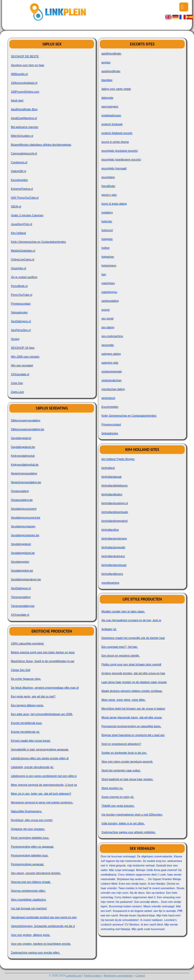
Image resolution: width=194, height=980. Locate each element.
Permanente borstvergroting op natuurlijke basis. (131, 726)
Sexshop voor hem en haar (28, 65)
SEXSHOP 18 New (23, 348)
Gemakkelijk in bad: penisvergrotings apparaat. (40, 749)
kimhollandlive (110, 530)
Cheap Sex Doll (20, 670)
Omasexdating (20, 491)
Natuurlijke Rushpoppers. (27, 811)
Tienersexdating (21, 597)
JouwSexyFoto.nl (21, 224)
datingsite (107, 98)
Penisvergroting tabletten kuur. (30, 855)
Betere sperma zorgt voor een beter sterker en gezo (43, 652)
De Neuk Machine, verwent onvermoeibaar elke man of (45, 688)
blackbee (107, 80)
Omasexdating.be (22, 500)
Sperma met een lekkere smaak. (31, 882)
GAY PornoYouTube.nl (25, 198)
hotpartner (108, 257)
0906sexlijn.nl (19, 74)
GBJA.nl (16, 206)
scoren (105, 310)
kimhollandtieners (112, 574)
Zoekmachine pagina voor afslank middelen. (128, 832)
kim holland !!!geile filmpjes (118, 459)
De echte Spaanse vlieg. (26, 679)
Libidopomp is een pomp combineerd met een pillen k (44, 776)
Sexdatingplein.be (22, 570)
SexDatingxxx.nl (21, 321)
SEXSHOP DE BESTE (25, 56)
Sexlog (15, 339)
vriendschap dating (113, 389)
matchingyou (109, 292)
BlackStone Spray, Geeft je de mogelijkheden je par (43, 661)
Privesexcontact (21, 304)
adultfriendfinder (111, 53)
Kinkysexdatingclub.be (25, 465)
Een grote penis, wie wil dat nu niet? (33, 696)
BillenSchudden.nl (22, 136)
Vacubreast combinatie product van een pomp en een (44, 917)
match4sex (108, 283)
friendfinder (108, 186)
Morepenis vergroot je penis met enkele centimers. (42, 802)
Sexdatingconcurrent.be (26, 518)
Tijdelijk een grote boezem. (118, 806)
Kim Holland (18, 233)
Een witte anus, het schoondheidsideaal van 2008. (42, 714)
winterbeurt (108, 398)
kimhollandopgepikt (113, 547)
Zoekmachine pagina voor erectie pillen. (35, 952)
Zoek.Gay (17, 383)
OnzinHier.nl (18, 268)
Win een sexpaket (22, 365)
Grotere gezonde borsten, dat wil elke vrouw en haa (133, 673)
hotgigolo (107, 239)
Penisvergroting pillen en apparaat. (32, 847)
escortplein (108, 177)
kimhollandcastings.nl (115, 503)
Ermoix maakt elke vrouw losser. (31, 741)
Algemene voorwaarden (118, 975)
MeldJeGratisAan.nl (23, 251)
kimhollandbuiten (112, 494)
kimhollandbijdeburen (114, 485)
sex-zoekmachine (112, 336)
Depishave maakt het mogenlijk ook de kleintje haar (133, 638)
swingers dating (111, 354)
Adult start (17, 100)
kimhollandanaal (111, 477)
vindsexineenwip (112, 371)
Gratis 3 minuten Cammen (27, 215)
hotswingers (109, 265)
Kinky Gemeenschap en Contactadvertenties (38, 242)
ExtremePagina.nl (22, 189)
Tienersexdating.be (23, 606)
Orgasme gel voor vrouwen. (28, 829)
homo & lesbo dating (114, 204)
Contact (140, 975)
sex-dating (108, 327)
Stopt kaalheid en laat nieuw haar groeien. (127, 779)
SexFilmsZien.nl (21, 330)
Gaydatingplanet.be (23, 447)
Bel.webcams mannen (25, 127)
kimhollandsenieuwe (114, 565)
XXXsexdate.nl (20, 374)
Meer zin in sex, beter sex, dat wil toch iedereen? (41, 794)
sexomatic (108, 345)
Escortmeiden (19, 180)
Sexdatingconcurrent (24, 509)
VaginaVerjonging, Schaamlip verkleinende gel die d (43, 926)
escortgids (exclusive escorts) (119, 151)
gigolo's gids (109, 195)
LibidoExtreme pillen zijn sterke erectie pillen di (40, 758)
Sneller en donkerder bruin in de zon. (124, 753)
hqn (104, 274)
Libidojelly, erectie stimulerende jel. (32, 767)
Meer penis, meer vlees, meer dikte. (123, 700)
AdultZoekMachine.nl (24, 118)
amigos (106, 62)
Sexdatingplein (20, 562)
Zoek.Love (17, 392)
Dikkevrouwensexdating (26, 420)
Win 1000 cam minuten (25, 357)
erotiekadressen (111, 115)
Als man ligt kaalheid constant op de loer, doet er (131, 620)
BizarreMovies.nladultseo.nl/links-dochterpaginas (41, 145)
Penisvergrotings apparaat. (27, 864)
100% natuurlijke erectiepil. (27, 643)
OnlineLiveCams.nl (22, 259)
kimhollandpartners (113, 556)
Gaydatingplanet (21, 438)
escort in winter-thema (115, 142)
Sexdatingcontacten (23, 526)
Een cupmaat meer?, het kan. (119, 647)
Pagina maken (93, 975)
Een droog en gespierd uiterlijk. (120, 656)
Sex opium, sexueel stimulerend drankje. (36, 873)
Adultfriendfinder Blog (24, 109)
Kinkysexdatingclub (23, 456)
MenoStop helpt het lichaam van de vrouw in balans (133, 709)
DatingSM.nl (18, 171)
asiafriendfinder (111, 71)
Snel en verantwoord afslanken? (121, 744)
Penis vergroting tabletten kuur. (30, 838)
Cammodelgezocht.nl (24, 153)
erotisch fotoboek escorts (117, 133)
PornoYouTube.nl (21, 295)
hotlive (105, 248)
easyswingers (110, 106)
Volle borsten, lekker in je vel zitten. (123, 823)
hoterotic (107, 221)
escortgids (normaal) (114, 168)
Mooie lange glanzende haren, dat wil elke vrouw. (132, 717)
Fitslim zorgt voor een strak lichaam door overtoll (131, 664)
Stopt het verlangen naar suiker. (121, 770)
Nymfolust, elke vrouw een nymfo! (32, 820)
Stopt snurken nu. (112, 788)
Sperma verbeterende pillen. (28, 891)
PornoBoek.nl (19, 286)
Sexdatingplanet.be (23, 553)
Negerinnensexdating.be (26, 482)
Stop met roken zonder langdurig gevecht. (127, 761)
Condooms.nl (19, 162)
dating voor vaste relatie (116, 89)
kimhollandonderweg (114, 538)
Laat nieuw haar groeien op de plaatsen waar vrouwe (134, 682)
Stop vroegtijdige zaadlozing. (29, 900)
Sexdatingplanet (21, 544)
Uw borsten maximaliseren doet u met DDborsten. (132, 814)
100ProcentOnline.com (25, 92)
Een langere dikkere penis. (27, 705)
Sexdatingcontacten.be (25, 535)
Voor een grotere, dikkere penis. (31, 935)
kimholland (108, 468)
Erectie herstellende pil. (25, 732)
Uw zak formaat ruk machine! (29, 908)
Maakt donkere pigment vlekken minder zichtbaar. (132, 691)
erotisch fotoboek (112, 124)
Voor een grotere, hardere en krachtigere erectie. (41, 944)
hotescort (107, 230)
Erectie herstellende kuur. (27, 723)
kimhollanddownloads (115, 512)
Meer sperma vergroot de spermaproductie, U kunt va (44, 785)
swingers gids (110, 363)
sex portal (107, 318)
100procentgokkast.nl (24, 83)
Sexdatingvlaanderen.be (26, 579)
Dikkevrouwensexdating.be (27, 429)
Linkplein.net (74, 975)
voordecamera (110, 583)
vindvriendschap (111, 380)
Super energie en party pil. (118, 797)
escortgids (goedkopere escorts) (121, 159)
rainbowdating (110, 301)
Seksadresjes (19, 312)
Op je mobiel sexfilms (24, 277)
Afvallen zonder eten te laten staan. (123, 611)
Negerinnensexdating (24, 473)
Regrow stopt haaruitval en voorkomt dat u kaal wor (133, 735)
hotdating (107, 212)
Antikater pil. (109, 629)
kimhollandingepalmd (114, 521)
